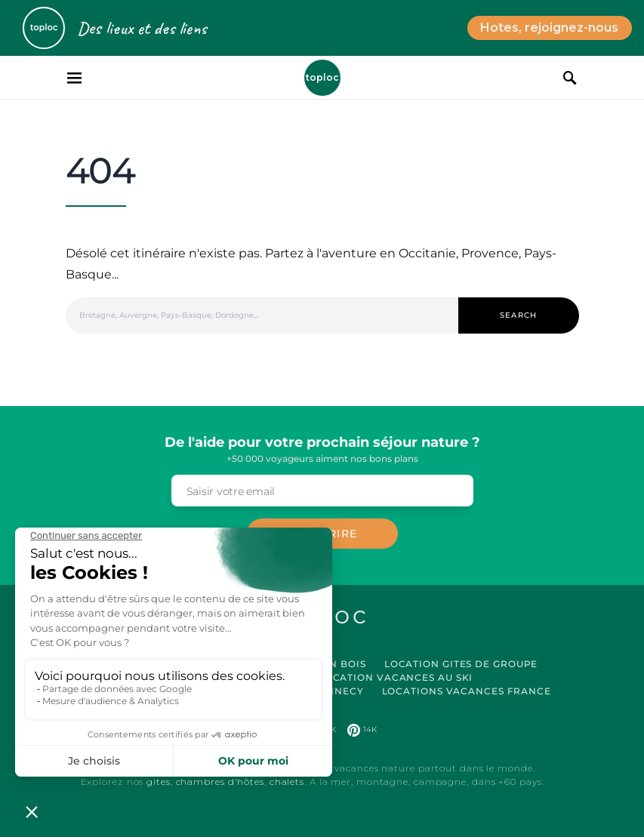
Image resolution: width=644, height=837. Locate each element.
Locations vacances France (467, 691)
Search (519, 315)
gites (159, 782)
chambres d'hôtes (220, 782)
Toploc (322, 77)
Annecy (341, 691)
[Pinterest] (362, 730)
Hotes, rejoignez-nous (549, 28)
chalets (287, 782)
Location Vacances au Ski (396, 677)
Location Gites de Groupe (461, 664)
